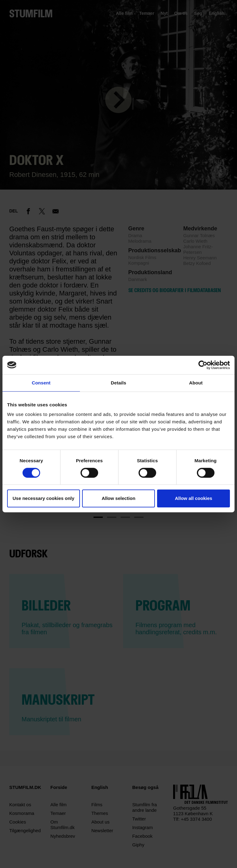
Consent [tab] (41, 383)
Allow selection (118, 498)
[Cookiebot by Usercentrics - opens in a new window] (203, 365)
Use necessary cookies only (44, 498)
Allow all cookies (194, 498)
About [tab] (196, 383)
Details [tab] (118, 383)
